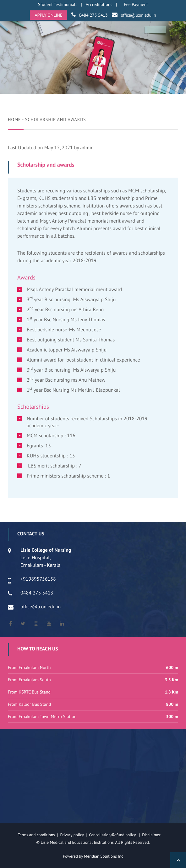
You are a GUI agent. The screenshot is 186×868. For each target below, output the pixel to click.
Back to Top (178, 860)
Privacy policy (73, 835)
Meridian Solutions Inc (104, 856)
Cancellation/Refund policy (113, 835)
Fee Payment (136, 4)
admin (87, 148)
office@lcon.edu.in (138, 15)
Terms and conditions (36, 835)
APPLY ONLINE (48, 15)
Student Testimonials (58, 4)
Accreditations (99, 4)
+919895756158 (38, 579)
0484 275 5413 (93, 15)
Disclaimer (155, 835)
